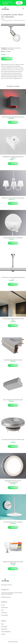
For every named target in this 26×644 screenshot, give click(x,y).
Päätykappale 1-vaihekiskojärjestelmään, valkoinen (13, 157)
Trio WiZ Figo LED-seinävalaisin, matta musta (13, 117)
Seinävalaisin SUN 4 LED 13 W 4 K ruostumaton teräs (13, 481)
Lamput (3, 605)
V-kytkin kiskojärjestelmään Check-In (13, 360)
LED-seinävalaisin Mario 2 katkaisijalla (13, 238)
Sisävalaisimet (11, 48)
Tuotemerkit (18, 48)
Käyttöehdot (4, 629)
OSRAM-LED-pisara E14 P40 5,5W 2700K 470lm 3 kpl (13, 562)
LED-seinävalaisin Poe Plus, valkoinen (13, 522)
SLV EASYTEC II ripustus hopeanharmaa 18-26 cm (13, 278)
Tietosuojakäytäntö (6, 632)
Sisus (2, 610)
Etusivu (3, 19)
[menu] (23, 9)
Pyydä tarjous (19, 3)
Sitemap (3, 634)
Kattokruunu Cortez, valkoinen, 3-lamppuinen (13, 198)
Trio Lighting (11, 49)
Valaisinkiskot (4, 49)
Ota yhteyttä (4, 627)
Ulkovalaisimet (5, 615)
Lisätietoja (7, 59)
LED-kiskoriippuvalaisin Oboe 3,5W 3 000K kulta (13, 319)
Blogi (2, 624)
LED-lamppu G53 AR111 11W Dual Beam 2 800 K (13, 440)
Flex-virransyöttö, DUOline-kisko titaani (13, 400)
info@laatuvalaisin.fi (6, 597)
